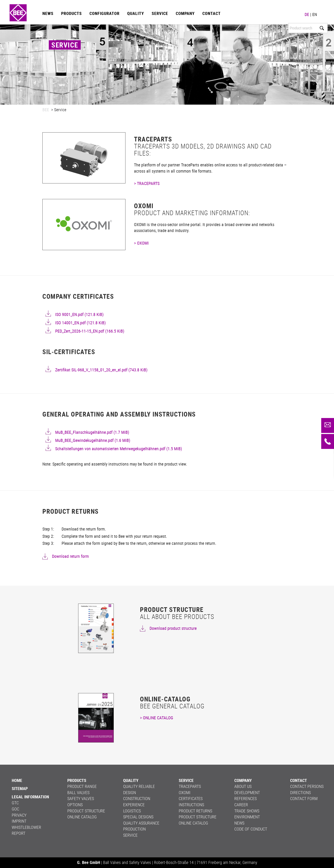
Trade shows (247, 811)
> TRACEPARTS (147, 183)
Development (247, 792)
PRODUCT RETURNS (195, 811)
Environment (247, 817)
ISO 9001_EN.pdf (79, 314)
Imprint (19, 821)
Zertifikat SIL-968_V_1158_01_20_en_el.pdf (101, 370)
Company (185, 13)
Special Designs (138, 817)
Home (17, 780)
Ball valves (78, 792)
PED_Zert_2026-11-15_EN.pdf (90, 331)
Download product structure (173, 628)
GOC (15, 809)
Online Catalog (82, 817)
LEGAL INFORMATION (30, 797)
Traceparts (190, 786)
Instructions (191, 805)
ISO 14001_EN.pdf (80, 323)
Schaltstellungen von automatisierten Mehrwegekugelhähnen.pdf (119, 449)
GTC (15, 803)
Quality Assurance (141, 823)
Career (241, 805)
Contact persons (307, 786)
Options (75, 805)
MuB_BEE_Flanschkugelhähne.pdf (92, 432)
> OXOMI (141, 243)
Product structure (86, 811)
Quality (136, 13)
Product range (82, 786)
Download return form (70, 556)
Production (134, 829)
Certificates (191, 798)
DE (307, 14)
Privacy (19, 815)
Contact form (304, 798)
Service (160, 13)
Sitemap (20, 788)
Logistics (132, 811)
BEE (46, 110)
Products (71, 13)
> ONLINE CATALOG (157, 718)
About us (243, 786)
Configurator (104, 13)
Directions (300, 792)
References (245, 798)
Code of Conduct (251, 829)
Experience (134, 805)
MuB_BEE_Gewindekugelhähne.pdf (93, 440)
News (48, 13)
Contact (212, 13)
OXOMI (185, 792)
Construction (137, 798)
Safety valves (81, 798)
